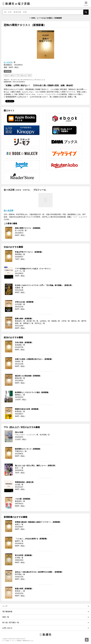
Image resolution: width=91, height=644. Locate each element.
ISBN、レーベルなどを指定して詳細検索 (47, 18)
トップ (5, 606)
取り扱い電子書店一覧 (11, 622)
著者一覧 (6, 617)
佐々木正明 (8, 62)
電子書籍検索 (7, 612)
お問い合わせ (7, 628)
